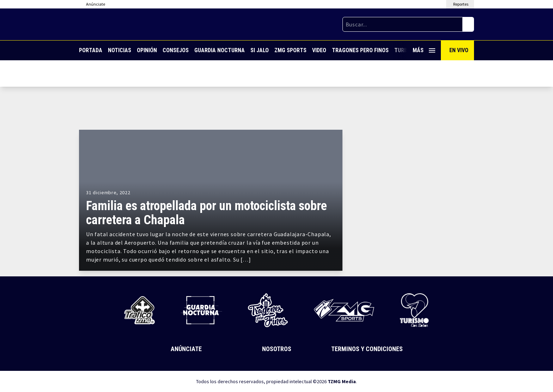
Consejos (176, 50)
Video (319, 50)
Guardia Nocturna (220, 50)
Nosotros (277, 349)
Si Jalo (260, 50)
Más (424, 50)
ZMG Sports (290, 50)
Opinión (147, 50)
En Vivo (459, 50)
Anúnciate (186, 349)
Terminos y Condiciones (367, 349)
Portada (91, 50)
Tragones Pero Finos (360, 50)
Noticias (120, 50)
